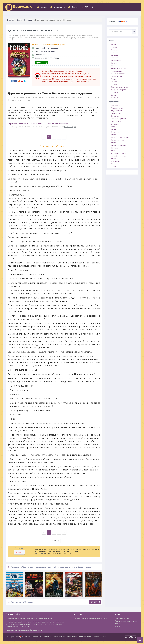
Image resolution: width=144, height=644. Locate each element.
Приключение (116, 61)
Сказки (113, 66)
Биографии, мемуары (119, 156)
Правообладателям (122, 618)
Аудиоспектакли (117, 111)
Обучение (114, 148)
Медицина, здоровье (119, 153)
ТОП (85, 7)
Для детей (115, 124)
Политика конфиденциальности (127, 621)
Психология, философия (120, 137)
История (114, 127)
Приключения (116, 132)
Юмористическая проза (119, 87)
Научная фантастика (118, 69)
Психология (115, 63)
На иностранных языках (119, 145)
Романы (114, 50)
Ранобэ (113, 159)
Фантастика (115, 105)
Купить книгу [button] (42, 63)
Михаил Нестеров (48, 51)
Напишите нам (40, 553)
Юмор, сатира (116, 121)
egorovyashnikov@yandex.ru (97, 618)
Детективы (115, 53)
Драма (113, 79)
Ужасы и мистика (117, 71)
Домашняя (115, 84)
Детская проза (116, 77)
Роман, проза (116, 113)
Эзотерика (115, 116)
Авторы (118, 624)
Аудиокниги (58, 7)
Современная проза (118, 74)
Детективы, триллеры (119, 119)
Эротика (114, 82)
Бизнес (113, 135)
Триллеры (114, 92)
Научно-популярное (118, 140)
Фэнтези (114, 47)
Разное (113, 143)
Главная (42, 7)
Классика (114, 55)
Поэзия (113, 129)
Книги (73, 7)
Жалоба (19, 552)
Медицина (115, 58)
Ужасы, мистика (117, 108)
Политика (114, 98)
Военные (114, 95)
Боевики (28, 20)
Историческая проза (118, 90)
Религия (114, 151)
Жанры (117, 626)
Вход (94, 7)
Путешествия (116, 161)
